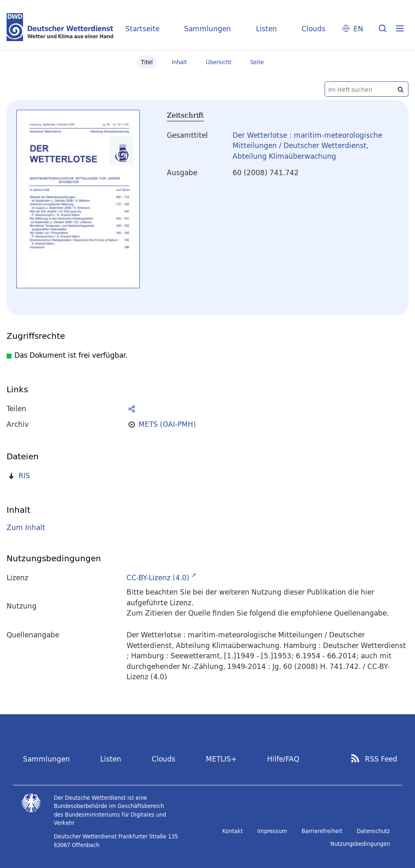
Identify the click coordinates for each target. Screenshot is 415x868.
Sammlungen (207, 29)
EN (358, 29)
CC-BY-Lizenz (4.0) (158, 578)
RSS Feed (381, 759)
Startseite (142, 29)
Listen (266, 29)
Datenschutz (373, 831)
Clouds (314, 29)
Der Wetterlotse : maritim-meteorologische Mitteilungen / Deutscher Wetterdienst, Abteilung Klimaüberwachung (307, 146)
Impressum (272, 831)
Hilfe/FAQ (283, 759)
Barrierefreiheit (322, 831)
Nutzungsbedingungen (360, 844)
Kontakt (233, 831)
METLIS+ (221, 759)
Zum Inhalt (26, 527)
